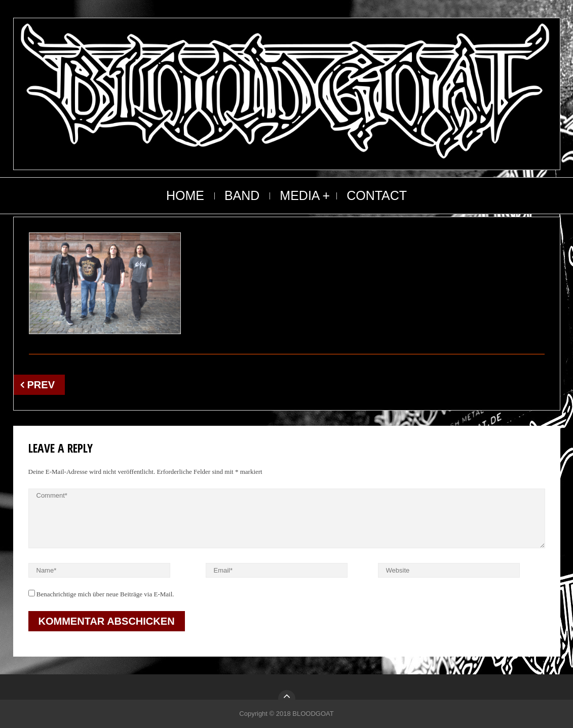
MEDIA (300, 195)
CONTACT (377, 195)
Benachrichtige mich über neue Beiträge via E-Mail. (105, 594)
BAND (242, 195)
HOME (185, 195)
